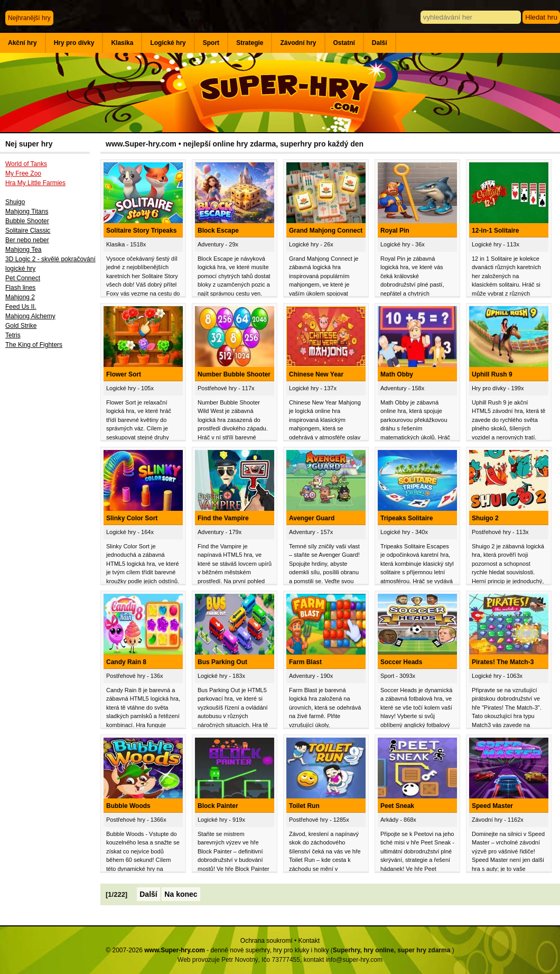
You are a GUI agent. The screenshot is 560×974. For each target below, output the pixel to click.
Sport (211, 43)
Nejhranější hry (29, 18)
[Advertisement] (50, 527)
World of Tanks (26, 164)
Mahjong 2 (20, 297)
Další (380, 43)
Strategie (250, 43)
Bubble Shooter (27, 221)
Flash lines (20, 288)
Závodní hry (298, 43)
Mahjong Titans (27, 212)
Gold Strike (21, 326)
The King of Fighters (34, 345)
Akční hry (22, 43)
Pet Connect (23, 278)
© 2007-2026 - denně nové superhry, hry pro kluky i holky (217, 950)
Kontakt (309, 941)
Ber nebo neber (27, 240)
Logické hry (168, 43)
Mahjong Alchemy (30, 316)
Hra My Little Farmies (35, 183)
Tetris (13, 335)
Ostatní (344, 43)
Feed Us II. (21, 307)
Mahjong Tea (24, 250)
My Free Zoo (23, 173)
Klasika (122, 43)
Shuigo (15, 202)
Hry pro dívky (74, 43)
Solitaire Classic (28, 231)
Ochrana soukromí (267, 941)
